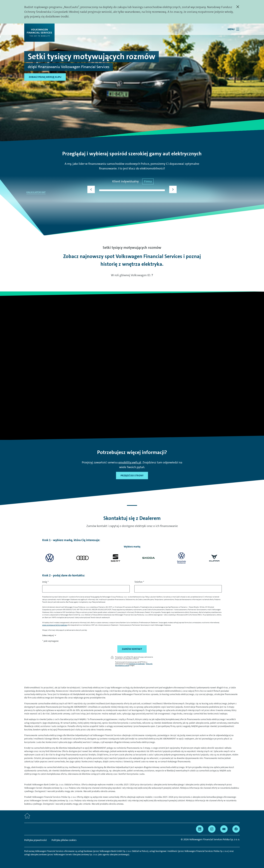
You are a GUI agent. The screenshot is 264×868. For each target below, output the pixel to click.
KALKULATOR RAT (36, 192)
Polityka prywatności (137, 664)
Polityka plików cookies (64, 840)
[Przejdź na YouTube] (224, 829)
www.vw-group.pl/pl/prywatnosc (55, 625)
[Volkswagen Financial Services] (39, 33)
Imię (45, 582)
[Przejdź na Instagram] (212, 829)
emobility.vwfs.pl (130, 462)
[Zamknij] (238, 7)
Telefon (139, 582)
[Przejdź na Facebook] (236, 829)
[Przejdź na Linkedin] (200, 829)
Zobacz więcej (48, 635)
